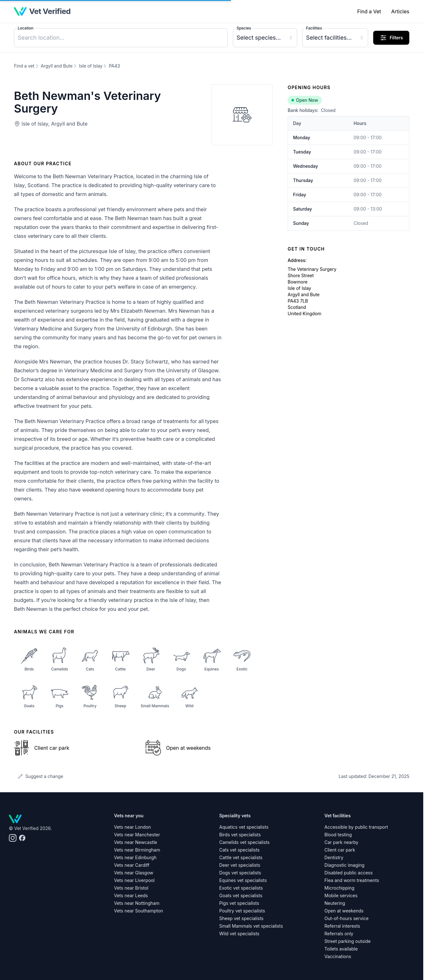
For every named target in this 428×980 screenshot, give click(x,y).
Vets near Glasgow (134, 873)
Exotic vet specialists (241, 888)
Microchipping (339, 888)
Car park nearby (341, 842)
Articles (400, 11)
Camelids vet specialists (244, 842)
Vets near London (132, 827)
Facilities (314, 28)
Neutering (335, 903)
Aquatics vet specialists (244, 827)
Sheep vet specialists (241, 918)
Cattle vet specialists (241, 857)
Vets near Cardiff (132, 865)
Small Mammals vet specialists (251, 926)
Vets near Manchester (137, 835)
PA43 (114, 66)
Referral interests (342, 926)
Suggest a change (40, 776)
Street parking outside (348, 941)
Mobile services (341, 895)
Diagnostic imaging (344, 865)
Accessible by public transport (356, 827)
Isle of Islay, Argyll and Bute (54, 124)
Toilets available (341, 949)
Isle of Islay (91, 66)
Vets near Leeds (131, 895)
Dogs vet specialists (240, 873)
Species (244, 28)
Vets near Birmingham (137, 850)
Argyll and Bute (57, 66)
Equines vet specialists (243, 880)
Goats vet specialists (241, 895)
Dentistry (334, 857)
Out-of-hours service (346, 918)
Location (26, 28)
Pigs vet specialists (239, 903)
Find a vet (24, 66)
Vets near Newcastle (136, 842)
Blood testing (338, 835)
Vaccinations (338, 956)
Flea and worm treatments (352, 880)
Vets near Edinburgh (135, 857)
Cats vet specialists (240, 850)
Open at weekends (344, 911)
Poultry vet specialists (242, 911)
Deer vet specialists (240, 865)
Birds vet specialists (240, 835)
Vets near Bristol (131, 888)
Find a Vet (369, 11)
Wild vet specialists (239, 934)
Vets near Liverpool (134, 880)
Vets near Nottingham (137, 903)
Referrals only (339, 934)
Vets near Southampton (139, 911)
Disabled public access (348, 873)
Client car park (340, 850)
